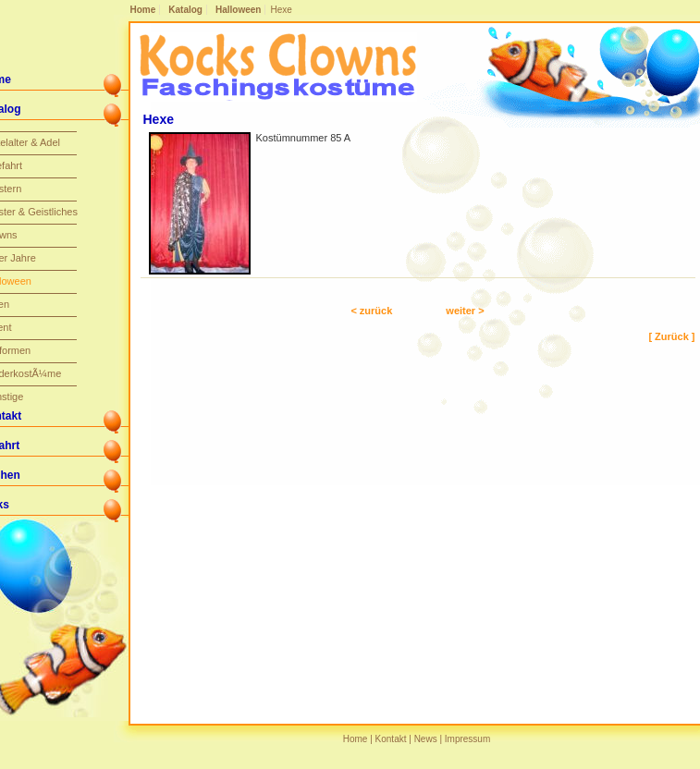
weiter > (465, 311)
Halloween (238, 10)
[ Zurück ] (671, 336)
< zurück (371, 311)
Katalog (185, 10)
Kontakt (391, 739)
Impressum (467, 739)
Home (143, 10)
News (426, 739)
